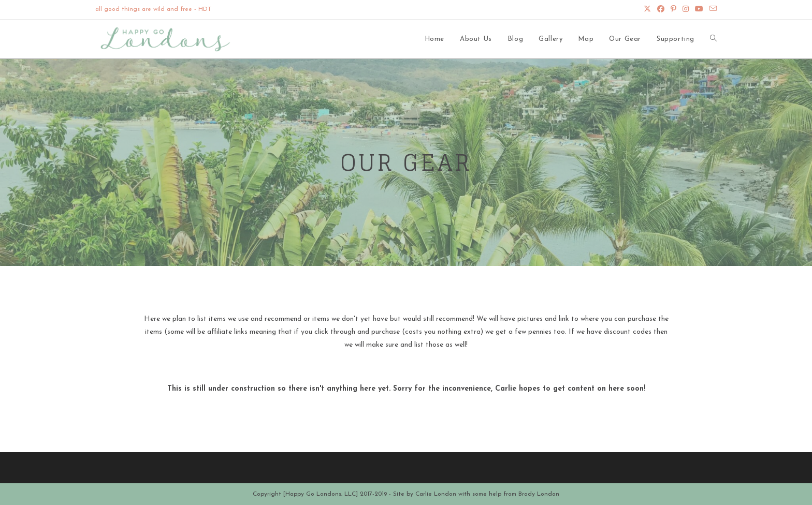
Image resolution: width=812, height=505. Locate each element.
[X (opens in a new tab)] (647, 10)
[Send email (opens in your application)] (712, 10)
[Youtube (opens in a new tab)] (699, 10)
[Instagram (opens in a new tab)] (686, 10)
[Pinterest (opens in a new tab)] (673, 10)
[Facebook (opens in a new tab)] (661, 10)
